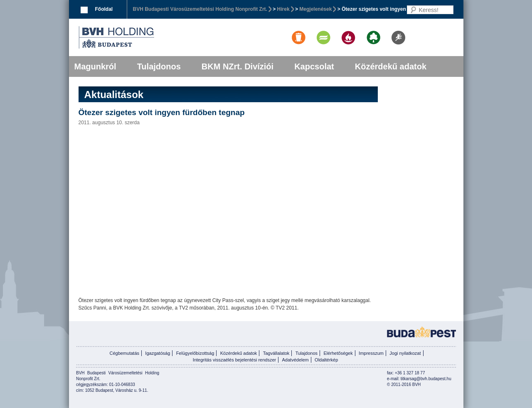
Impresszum (371, 353)
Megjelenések (315, 9)
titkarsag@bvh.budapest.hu (426, 379)
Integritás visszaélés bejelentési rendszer (235, 360)
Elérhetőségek (338, 353)
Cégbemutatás (124, 353)
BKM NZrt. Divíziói (238, 66)
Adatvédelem (296, 360)
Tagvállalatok (276, 353)
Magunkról (95, 66)
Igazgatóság (158, 353)
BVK (145, 37)
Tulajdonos (159, 66)
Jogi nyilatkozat (405, 353)
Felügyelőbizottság (195, 353)
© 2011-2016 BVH (404, 385)
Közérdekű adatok (391, 66)
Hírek (283, 9)
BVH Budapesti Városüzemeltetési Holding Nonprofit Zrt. (200, 9)
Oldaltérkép (326, 360)
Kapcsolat (314, 66)
